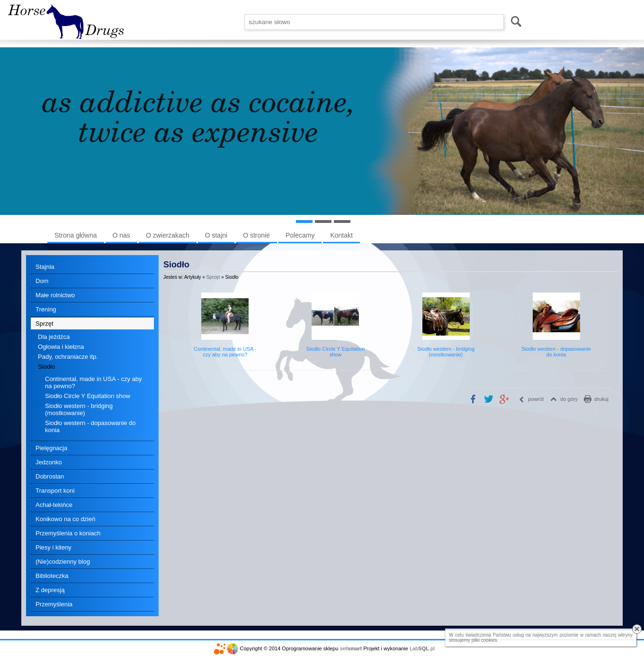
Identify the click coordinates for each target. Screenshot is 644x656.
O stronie (256, 235)
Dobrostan (50, 476)
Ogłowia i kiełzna (61, 347)
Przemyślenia (54, 604)
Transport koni (55, 491)
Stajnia (45, 267)
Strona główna (76, 235)
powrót (536, 399)
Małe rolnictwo (55, 295)
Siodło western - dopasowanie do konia (90, 426)
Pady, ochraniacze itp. (68, 357)
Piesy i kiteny (54, 547)
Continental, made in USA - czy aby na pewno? (94, 382)
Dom (42, 281)
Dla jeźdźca (54, 337)
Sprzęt (45, 324)
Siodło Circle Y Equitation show (88, 396)
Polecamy (300, 235)
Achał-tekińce (54, 505)
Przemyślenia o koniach (68, 533)
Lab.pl (422, 648)
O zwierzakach (168, 235)
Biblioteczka (52, 576)
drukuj (601, 399)
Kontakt (341, 235)
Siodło (46, 367)
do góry (569, 399)
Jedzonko (49, 462)
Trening (46, 309)
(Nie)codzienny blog (63, 562)
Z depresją (50, 590)
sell (351, 648)
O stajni (216, 235)
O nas (121, 235)
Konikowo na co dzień (65, 519)
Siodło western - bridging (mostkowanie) (79, 409)
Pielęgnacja (51, 448)
